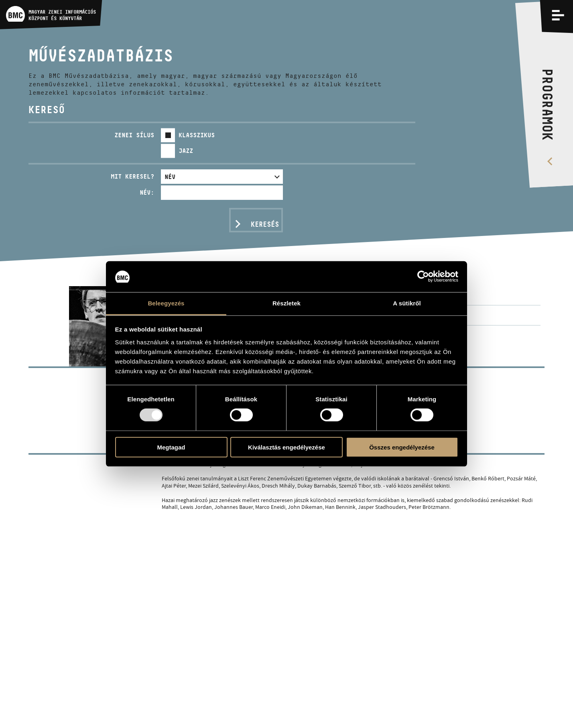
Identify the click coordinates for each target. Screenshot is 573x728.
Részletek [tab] (286, 303)
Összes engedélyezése (402, 447)
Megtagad (171, 447)
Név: (147, 192)
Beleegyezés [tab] (166, 303)
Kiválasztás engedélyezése (286, 447)
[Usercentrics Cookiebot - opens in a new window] (423, 277)
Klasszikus (197, 135)
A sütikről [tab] (407, 303)
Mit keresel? (132, 176)
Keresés (265, 224)
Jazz (186, 151)
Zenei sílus (134, 135)
